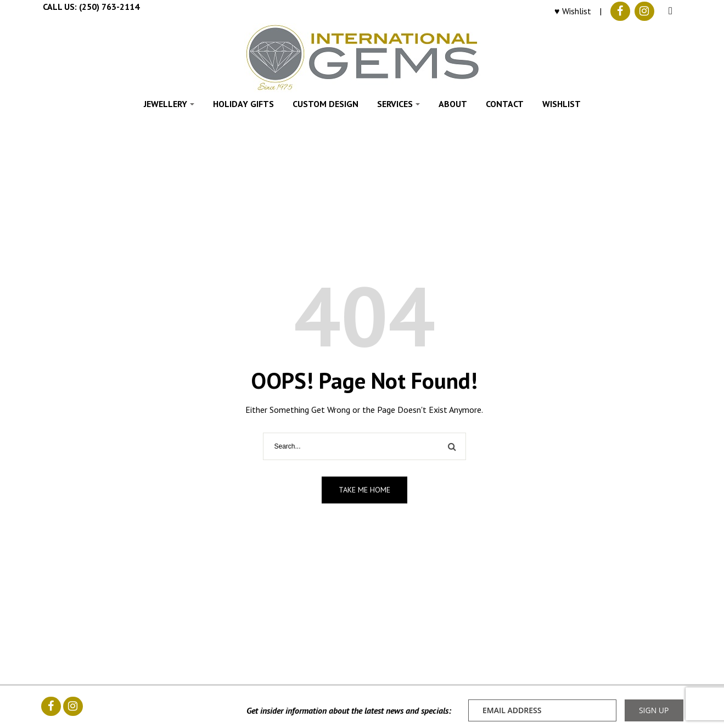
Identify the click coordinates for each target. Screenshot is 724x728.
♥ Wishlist (573, 11)
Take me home (364, 490)
